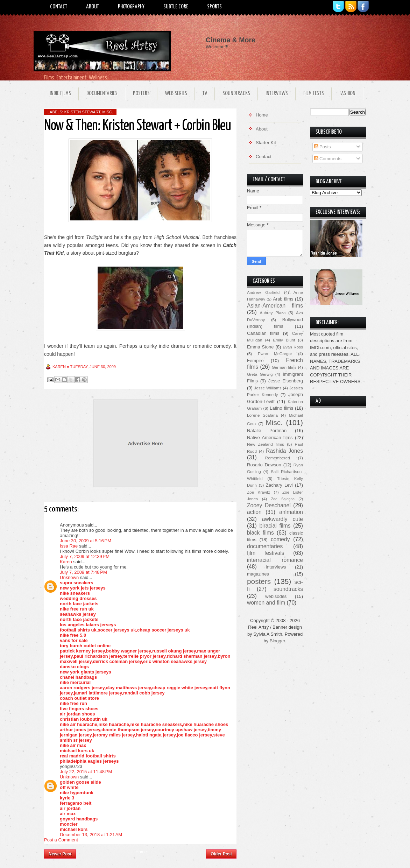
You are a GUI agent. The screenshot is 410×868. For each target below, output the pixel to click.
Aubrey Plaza (273, 313)
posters (259, 581)
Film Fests (314, 94)
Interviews (277, 94)
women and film (266, 603)
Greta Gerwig (260, 374)
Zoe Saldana (283, 499)
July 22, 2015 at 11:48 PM (86, 772)
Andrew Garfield (263, 292)
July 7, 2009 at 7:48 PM (83, 572)
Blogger (277, 641)
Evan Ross (293, 347)
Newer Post (60, 854)
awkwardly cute (282, 519)
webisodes (276, 596)
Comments (328, 159)
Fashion (347, 94)
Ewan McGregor (275, 354)
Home (141, 852)
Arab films (283, 299)
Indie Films (60, 94)
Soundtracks (236, 94)
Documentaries (102, 94)
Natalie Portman (267, 431)
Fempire (255, 361)
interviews (276, 567)
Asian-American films (275, 306)
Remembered (278, 458)
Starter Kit (266, 143)
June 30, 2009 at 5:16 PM (86, 541)
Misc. (108, 112)
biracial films (275, 526)
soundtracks (288, 589)
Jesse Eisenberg (286, 381)
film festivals (266, 553)
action (254, 512)
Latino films (281, 408)
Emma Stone (260, 347)
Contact (59, 7)
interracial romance (275, 560)
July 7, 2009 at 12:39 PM (85, 556)
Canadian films (263, 333)
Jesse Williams (268, 388)
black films (260, 533)
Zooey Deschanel (269, 505)
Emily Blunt (284, 340)
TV (205, 94)
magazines (258, 574)
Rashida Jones (284, 451)
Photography (131, 7)
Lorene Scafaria (262, 415)
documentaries (265, 546)
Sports (214, 7)
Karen (66, 562)
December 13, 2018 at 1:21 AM (91, 835)
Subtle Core (176, 7)
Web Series (176, 94)
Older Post (221, 854)
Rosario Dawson (264, 465)
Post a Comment (61, 840)
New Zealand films (266, 444)
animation (291, 512)
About (93, 7)
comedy (280, 539)
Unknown (69, 577)
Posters (141, 94)
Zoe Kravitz (259, 492)
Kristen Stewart (82, 112)
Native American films (270, 437)
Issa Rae (69, 546)
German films (284, 367)
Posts (323, 147)
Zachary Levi (279, 485)
